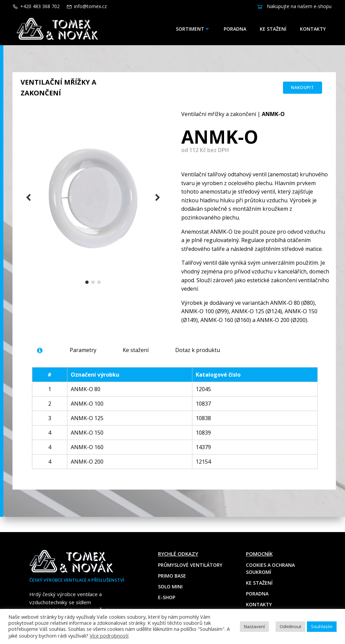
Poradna (237, 29)
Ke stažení (275, 29)
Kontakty (315, 29)
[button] (87, 287)
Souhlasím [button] (322, 626)
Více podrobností (109, 636)
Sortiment (195, 29)
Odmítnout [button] (290, 626)
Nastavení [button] (254, 626)
